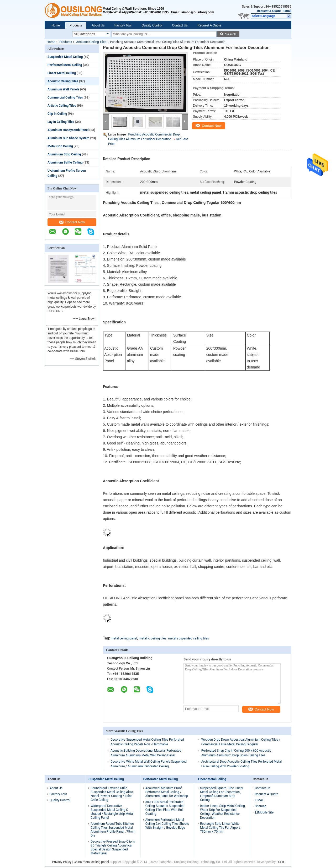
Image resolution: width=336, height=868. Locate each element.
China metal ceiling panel (91, 862)
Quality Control (152, 25)
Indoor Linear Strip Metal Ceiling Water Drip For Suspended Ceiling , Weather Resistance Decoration (222, 812)
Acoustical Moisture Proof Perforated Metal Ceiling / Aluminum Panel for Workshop (167, 792)
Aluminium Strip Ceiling (64, 154)
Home (56, 25)
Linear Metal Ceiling (62, 73)
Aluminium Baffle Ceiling (65, 162)
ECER (280, 862)
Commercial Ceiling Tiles (65, 97)
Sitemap (261, 806)
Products (76, 25)
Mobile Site (264, 812)
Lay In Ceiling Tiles (61, 122)
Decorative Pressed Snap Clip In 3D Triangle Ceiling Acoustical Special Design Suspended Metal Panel (113, 847)
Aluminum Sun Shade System (68, 138)
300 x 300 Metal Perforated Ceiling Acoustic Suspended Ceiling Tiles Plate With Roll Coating (165, 808)
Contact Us (180, 25)
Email (287, 11)
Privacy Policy (62, 862)
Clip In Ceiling (57, 114)
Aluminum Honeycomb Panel (68, 130)
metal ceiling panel (124, 638)
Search (230, 34)
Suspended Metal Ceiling (65, 57)
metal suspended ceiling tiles (189, 638)
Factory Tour (123, 25)
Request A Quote (269, 11)
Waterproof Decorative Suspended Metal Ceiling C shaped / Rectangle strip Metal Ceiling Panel (112, 812)
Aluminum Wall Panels (63, 89)
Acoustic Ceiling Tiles (91, 42)
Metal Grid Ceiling (60, 146)
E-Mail (259, 800)
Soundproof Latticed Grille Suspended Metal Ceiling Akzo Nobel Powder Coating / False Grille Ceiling (112, 794)
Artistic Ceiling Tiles (62, 106)
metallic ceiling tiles (153, 638)
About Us (98, 25)
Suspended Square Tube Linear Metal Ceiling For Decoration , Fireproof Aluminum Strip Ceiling (222, 794)
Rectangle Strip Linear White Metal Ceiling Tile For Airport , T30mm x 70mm (221, 828)
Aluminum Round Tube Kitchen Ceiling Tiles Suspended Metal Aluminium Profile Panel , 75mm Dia (113, 830)
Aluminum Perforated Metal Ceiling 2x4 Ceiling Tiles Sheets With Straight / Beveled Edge (167, 824)
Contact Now (72, 222)
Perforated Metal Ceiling (65, 65)
